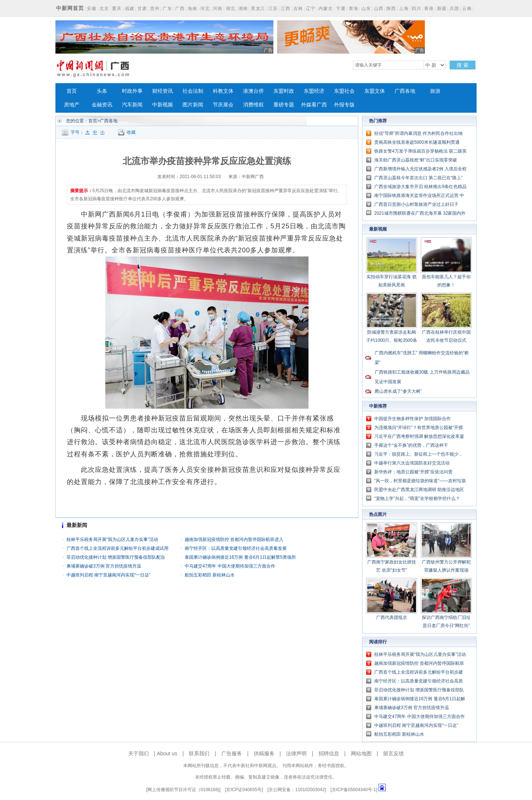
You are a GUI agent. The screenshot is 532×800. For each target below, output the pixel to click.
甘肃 (142, 8)
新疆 (442, 8)
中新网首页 (70, 8)
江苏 (273, 8)
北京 (104, 8)
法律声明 (296, 753)
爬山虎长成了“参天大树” (398, 391)
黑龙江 (258, 8)
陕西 (391, 8)
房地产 (72, 105)
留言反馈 (393, 753)
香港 (429, 8)
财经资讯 (163, 91)
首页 (72, 91)
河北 (205, 8)
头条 (102, 91)
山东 (366, 8)
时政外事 (132, 91)
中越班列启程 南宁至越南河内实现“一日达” (108, 575)
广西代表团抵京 (392, 617)
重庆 (117, 8)
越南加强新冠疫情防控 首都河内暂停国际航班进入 (234, 539)
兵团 (454, 8)
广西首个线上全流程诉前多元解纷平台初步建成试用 (117, 548)
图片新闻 (193, 105)
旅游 (435, 91)
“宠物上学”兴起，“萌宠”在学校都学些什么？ (417, 498)
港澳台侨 (253, 91)
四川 (416, 8)
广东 (167, 8)
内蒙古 (326, 8)
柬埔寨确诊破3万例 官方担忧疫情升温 (104, 566)
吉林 (298, 8)
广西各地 (405, 91)
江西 (286, 8)
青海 (354, 8)
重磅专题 (284, 105)
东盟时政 (284, 91)
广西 (180, 8)
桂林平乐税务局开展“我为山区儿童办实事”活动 (112, 539)
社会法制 (193, 91)
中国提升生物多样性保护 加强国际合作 (412, 419)
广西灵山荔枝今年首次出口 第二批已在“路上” (418, 178)
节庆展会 (223, 105)
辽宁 (311, 8)
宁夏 (341, 8)
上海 (404, 8)
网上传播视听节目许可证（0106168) (183, 790)
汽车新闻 (132, 105)
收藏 (131, 132)
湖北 (231, 8)
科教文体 (223, 91)
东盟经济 (314, 91)
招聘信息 (329, 753)
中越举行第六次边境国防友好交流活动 (412, 463)
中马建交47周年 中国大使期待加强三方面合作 (230, 566)
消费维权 (253, 105)
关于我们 (139, 753)
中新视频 (163, 105)
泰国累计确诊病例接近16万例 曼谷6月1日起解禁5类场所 (240, 557)
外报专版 (344, 105)
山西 (379, 8)
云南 (467, 8)
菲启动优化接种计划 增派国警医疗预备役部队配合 (116, 557)
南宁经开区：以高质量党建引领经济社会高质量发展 (236, 548)
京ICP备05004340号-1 (354, 790)
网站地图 (361, 753)
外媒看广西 (314, 105)
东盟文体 (375, 91)
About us (167, 753)
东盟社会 (344, 91)
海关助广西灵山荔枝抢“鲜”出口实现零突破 (416, 160)
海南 (192, 8)
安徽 (92, 8)
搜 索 (463, 65)
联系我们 (199, 753)
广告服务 (232, 753)
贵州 (155, 8)
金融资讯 (102, 105)
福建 (130, 8)
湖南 (243, 8)
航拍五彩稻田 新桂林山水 (210, 575)
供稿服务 (264, 753)
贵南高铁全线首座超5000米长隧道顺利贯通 (417, 142)
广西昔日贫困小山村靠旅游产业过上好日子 (416, 204)
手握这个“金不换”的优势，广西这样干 (411, 445)
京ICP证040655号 (244, 790)
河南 (218, 8)
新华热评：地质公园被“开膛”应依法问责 (413, 472)
